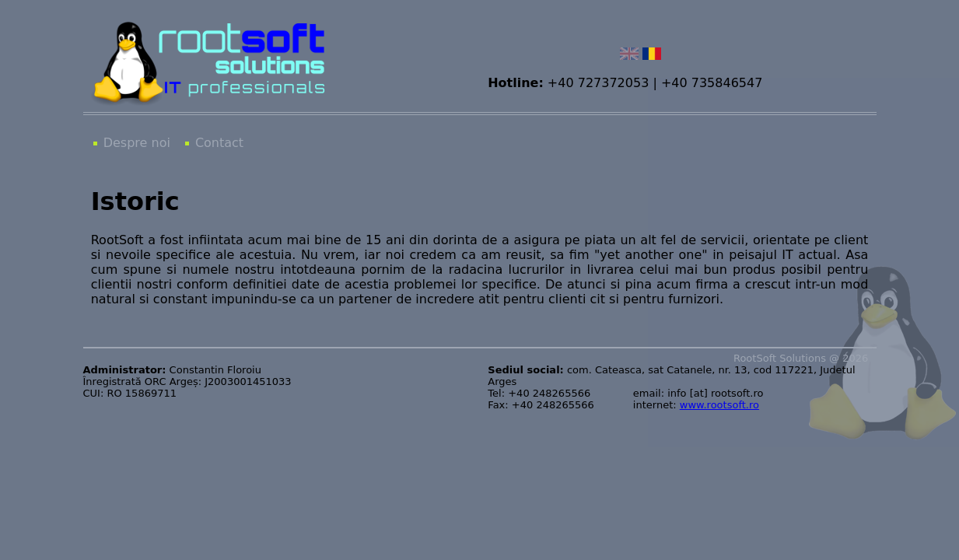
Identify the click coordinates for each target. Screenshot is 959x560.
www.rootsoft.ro (719, 405)
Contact (219, 143)
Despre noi (137, 143)
